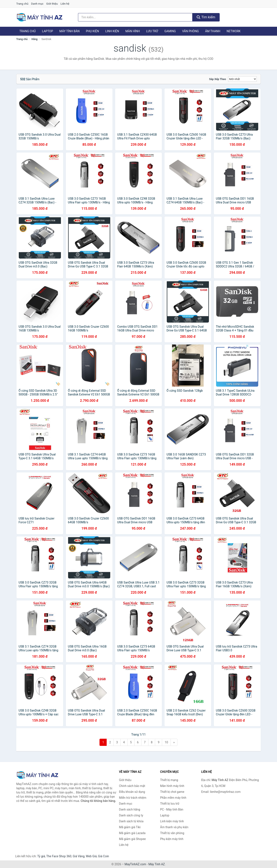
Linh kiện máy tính (172, 821)
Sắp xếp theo (218, 79)
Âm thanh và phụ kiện (174, 827)
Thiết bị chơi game (172, 792)
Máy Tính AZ (157, 864)
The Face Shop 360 (59, 856)
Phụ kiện (92, 31)
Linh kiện (112, 31)
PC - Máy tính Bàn (172, 809)
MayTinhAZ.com (135, 864)
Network (234, 31)
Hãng (34, 39)
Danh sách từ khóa (131, 821)
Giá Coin (104, 856)
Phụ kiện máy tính (172, 839)
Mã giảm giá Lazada (132, 833)
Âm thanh (213, 31)
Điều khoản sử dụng (132, 792)
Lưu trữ (152, 31)
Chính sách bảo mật (132, 786)
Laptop (47, 31)
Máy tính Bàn (70, 31)
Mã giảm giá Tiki (130, 827)
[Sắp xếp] (242, 79)
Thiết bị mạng (169, 780)
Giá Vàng (79, 856)
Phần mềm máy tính (173, 798)
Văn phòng (190, 31)
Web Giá (91, 856)
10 (166, 742)
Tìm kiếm (206, 17)
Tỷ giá (41, 856)
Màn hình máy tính (172, 786)
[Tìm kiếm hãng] (135, 17)
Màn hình (133, 31)
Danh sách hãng (130, 809)
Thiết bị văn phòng (172, 833)
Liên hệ (65, 4)
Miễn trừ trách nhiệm (133, 798)
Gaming (170, 31)
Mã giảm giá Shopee (132, 839)
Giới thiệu (52, 4)
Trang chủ (22, 4)
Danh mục (37, 4)
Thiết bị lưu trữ (170, 804)
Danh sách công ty (131, 815)
